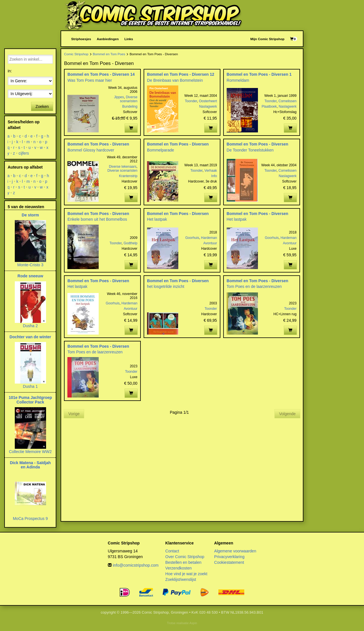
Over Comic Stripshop (185, 557)
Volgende (287, 414)
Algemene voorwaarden (235, 551)
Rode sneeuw (30, 276)
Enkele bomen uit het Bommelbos (97, 219)
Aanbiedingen (108, 39)
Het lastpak (157, 219)
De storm (30, 215)
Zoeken (42, 106)
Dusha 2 (30, 326)
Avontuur (210, 243)
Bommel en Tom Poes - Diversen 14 (101, 74)
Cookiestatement (229, 562)
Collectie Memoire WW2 (30, 452)
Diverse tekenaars (123, 167)
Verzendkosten (178, 568)
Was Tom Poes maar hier (90, 80)
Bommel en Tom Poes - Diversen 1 (259, 74)
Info (214, 176)
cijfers (24, 153)
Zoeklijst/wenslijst (181, 579)
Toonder (191, 101)
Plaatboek (269, 106)
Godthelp (130, 243)
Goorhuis (192, 238)
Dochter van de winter (30, 337)
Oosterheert (208, 101)
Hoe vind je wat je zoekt (186, 574)
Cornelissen (287, 101)
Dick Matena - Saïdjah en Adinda (30, 465)
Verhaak (211, 171)
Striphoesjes (81, 39)
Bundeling (130, 106)
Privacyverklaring (229, 557)
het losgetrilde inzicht (166, 286)
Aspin (193, 623)
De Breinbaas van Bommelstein (175, 80)
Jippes (119, 97)
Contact (172, 551)
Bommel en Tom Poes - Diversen (98, 144)
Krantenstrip (128, 176)
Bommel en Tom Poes (109, 54)
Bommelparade (161, 150)
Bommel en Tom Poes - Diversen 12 (181, 74)
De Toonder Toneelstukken (250, 150)
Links (129, 39)
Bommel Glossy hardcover (91, 150)
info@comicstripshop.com (136, 565)
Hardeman (209, 238)
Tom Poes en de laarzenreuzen (254, 286)
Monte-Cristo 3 (30, 265)
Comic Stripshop (76, 54)
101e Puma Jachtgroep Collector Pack (30, 400)
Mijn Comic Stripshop (267, 39)
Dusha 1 (30, 386)
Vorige (74, 414)
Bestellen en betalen (183, 562)
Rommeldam (238, 80)
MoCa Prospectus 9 (30, 519)
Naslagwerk (208, 106)
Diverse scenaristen (129, 99)
